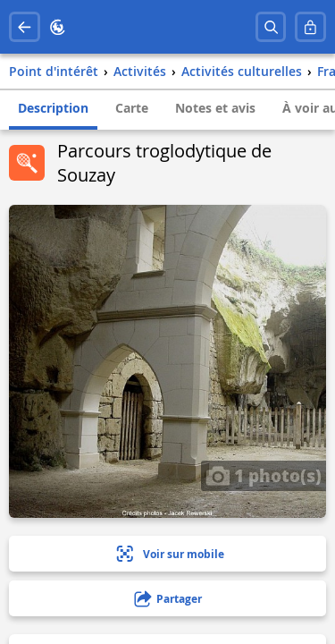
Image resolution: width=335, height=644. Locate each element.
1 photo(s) (264, 475)
